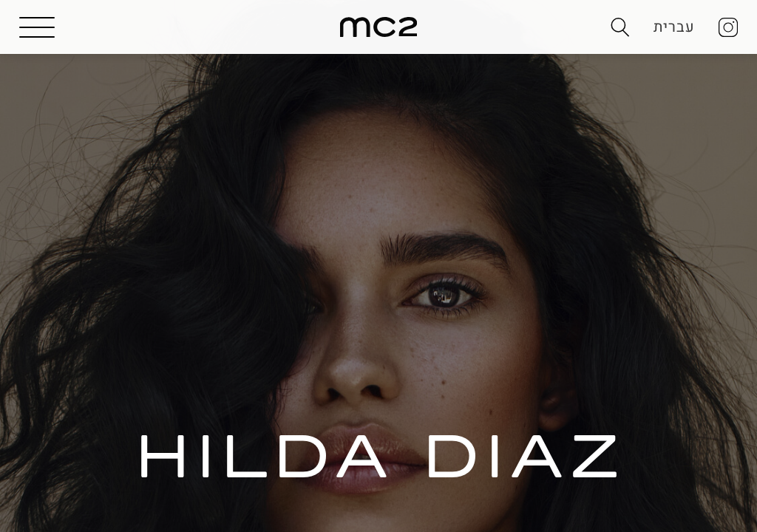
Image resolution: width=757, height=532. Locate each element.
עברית (675, 27)
